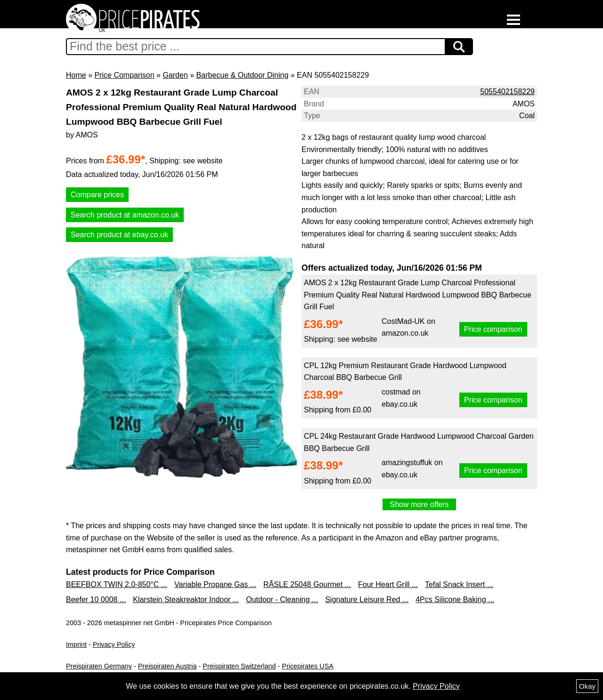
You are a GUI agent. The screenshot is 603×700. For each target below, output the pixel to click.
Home (76, 75)
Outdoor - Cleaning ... (282, 599)
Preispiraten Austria (167, 666)
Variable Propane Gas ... (215, 584)
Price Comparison (124, 75)
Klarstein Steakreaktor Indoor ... (186, 599)
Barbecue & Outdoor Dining (243, 75)
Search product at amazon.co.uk (125, 215)
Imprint (76, 644)
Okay (587, 686)
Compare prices (97, 195)
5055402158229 (507, 92)
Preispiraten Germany (99, 666)
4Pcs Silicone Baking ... (455, 599)
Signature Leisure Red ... (367, 599)
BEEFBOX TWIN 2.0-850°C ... (117, 584)
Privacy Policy (114, 644)
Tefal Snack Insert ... (459, 584)
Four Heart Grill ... (388, 584)
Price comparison (493, 329)
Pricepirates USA (308, 666)
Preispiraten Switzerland (239, 666)
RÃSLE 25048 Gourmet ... (307, 584)
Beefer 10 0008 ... (96, 599)
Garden (175, 75)
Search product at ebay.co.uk (119, 235)
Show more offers (419, 504)
